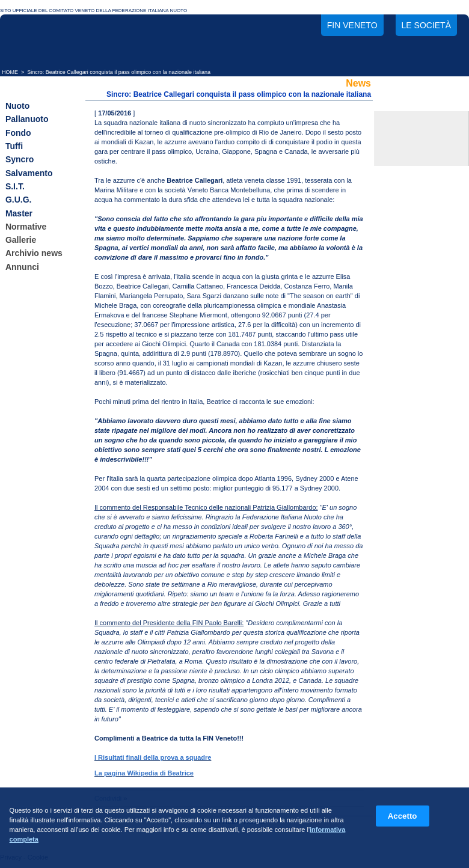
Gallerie (21, 240)
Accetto (403, 816)
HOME (10, 72)
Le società (426, 25)
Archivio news (34, 254)
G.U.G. (19, 200)
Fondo (18, 133)
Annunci (22, 267)
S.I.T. (15, 186)
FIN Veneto (352, 25)
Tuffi (14, 146)
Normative (26, 227)
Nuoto (17, 106)
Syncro (20, 160)
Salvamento (29, 173)
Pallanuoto (27, 120)
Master (19, 213)
